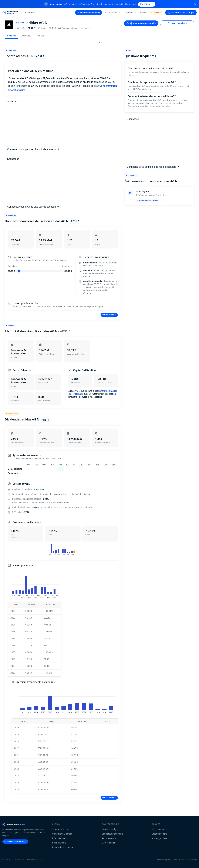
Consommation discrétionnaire (74, 28)
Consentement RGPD (188, 860)
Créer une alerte (177, 23)
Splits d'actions (59, 843)
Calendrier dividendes (62, 834)
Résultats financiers (61, 838)
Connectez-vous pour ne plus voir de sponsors (33, 149)
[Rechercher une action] (47, 13)
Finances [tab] (40, 36)
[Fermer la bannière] (195, 4)
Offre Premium (109, 843)
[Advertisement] (63, 126)
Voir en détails (109, 315)
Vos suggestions (159, 838)
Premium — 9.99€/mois (15, 842)
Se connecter (158, 829)
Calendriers (130, 13)
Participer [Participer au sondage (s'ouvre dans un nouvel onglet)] (147, 4)
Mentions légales (164, 860)
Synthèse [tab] (11, 36)
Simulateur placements (112, 834)
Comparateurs (113, 13)
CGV (175, 860)
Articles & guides (110, 838)
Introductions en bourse (63, 847)
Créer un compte (159, 834)
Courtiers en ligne (110, 829)
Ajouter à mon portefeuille (141, 23)
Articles (144, 13)
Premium (156, 13)
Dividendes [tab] (26, 36)
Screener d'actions (61, 829)
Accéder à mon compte (181, 13)
